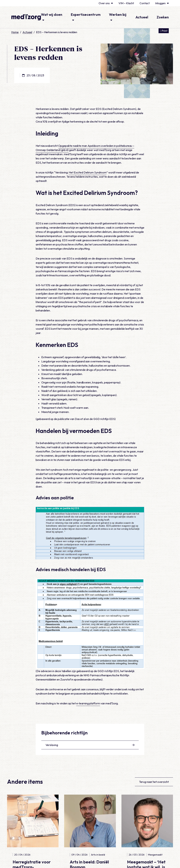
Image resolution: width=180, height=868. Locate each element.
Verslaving (90, 745)
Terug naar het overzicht (154, 782)
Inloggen (162, 3)
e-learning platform (88, 703)
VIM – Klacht (126, 3)
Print (164, 30)
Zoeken (163, 17)
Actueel (142, 17)
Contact (145, 3)
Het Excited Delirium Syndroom (88, 172)
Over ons (106, 3)
